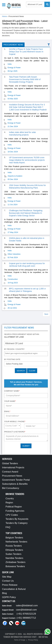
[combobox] (26, 354)
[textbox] (27, 353)
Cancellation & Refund (14, 589)
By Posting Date (12, 359)
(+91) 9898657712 (26, 618)
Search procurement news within (22, 336)
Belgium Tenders (14, 538)
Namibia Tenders (14, 558)
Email (7, 411)
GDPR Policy (9, 597)
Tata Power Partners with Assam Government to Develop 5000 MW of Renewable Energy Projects (25, 79)
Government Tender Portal (16, 480)
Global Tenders (10, 463)
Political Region (14, 507)
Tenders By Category (17, 523)
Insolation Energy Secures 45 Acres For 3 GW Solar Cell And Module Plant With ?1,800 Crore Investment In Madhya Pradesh (28, 107)
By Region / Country (14, 349)
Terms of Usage (20, 640)
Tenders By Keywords (17, 519)
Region (9, 503)
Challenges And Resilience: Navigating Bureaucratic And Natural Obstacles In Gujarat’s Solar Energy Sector (26, 213)
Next (46, 314)
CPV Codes (12, 515)
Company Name (12, 391)
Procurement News (13, 45)
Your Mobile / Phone (15, 422)
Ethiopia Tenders (14, 550)
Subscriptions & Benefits (15, 484)
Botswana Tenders (15, 566)
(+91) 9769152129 (26, 614)
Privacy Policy (33, 640)
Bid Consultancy (11, 488)
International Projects (13, 468)
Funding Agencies (15, 511)
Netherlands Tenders (16, 542)
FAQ (8, 527)
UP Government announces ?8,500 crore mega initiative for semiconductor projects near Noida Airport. (27, 160)
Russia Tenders (14, 546)
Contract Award (10, 472)
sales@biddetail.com (27, 606)
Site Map (7, 577)
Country (10, 498)
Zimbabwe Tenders (15, 562)
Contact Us (8, 581)
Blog (4, 593)
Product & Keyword (15, 432)
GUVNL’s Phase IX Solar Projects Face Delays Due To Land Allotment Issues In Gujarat (26, 52)
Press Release (10, 585)
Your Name (10, 401)
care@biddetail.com (26, 610)
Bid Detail (43, 637)
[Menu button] (4, 5)
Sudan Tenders (13, 554)
